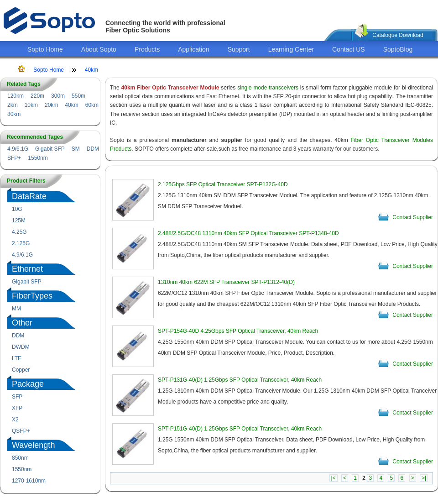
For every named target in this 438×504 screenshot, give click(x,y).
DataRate (29, 196)
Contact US (349, 49)
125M (19, 220)
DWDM (21, 347)
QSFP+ (21, 431)
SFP (17, 397)
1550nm (38, 158)
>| (424, 478)
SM (76, 149)
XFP (17, 408)
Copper (21, 370)
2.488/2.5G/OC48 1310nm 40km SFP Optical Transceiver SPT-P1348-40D (248, 233)
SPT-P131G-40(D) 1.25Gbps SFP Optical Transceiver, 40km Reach (240, 380)
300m (58, 96)
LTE (17, 358)
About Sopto (99, 49)
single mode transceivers (268, 88)
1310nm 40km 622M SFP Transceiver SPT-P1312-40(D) (226, 282)
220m (37, 96)
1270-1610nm (29, 481)
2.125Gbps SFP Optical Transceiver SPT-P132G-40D (223, 184)
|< (334, 478)
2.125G (21, 243)
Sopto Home (45, 49)
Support (239, 49)
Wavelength (33, 445)
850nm (20, 458)
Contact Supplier (413, 217)
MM (16, 309)
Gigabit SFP (50, 149)
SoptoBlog (398, 49)
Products (147, 49)
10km (31, 105)
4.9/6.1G (18, 149)
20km (51, 105)
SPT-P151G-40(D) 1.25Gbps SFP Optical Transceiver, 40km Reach (240, 429)
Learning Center (291, 49)
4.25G (19, 232)
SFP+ (14, 158)
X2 (15, 420)
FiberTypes (32, 296)
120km (16, 96)
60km (92, 105)
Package (28, 384)
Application (194, 49)
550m (78, 96)
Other (22, 323)
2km (13, 105)
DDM (93, 149)
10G (17, 209)
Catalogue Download (398, 35)
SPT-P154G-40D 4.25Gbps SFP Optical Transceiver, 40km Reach (238, 331)
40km (91, 70)
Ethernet (27, 269)
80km (14, 114)
